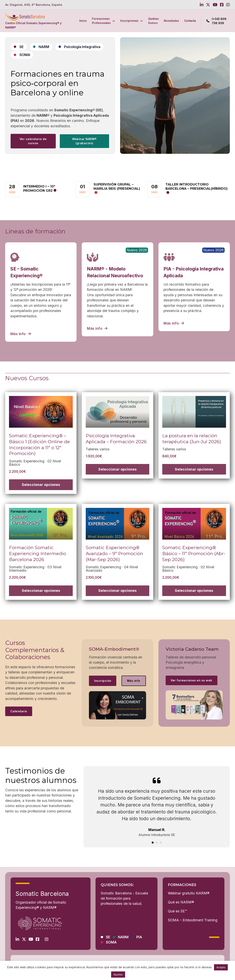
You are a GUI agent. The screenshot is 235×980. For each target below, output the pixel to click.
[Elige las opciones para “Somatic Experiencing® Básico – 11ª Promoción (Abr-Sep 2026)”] (194, 591)
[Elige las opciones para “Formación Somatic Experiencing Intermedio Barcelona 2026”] (41, 591)
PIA (139, 937)
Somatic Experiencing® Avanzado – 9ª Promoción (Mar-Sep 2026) (114, 554)
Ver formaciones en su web (191, 680)
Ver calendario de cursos (33, 141)
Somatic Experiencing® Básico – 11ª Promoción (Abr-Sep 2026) (194, 554)
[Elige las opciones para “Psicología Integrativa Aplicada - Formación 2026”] (117, 469)
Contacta (190, 21)
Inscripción (103, 681)
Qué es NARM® (181, 902)
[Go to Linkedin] (202, 5)
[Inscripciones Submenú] (141, 21)
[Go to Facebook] (222, 5)
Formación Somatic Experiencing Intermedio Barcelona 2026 (38, 554)
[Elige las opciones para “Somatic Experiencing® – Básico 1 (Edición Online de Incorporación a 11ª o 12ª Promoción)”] (41, 485)
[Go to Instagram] (228, 5)
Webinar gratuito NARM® (189, 893)
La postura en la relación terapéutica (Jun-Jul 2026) (192, 439)
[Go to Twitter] (208, 5)
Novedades (171, 21)
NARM (44, 47)
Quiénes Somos (153, 21)
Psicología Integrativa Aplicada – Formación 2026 (116, 439)
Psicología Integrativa (82, 47)
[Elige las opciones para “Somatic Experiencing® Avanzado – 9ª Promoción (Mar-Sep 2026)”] (117, 591)
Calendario (19, 711)
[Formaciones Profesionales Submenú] (114, 21)
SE (22, 47)
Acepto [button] (221, 967)
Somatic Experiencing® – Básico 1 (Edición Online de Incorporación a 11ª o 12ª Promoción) (39, 445)
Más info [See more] (134, 681)
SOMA (25, 55)
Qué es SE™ (177, 911)
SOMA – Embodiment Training (193, 920)
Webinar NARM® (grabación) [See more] (84, 141)
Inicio (83, 21)
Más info (21, 334)
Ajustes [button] (118, 974)
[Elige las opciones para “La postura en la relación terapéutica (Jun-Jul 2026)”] (194, 469)
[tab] (153, 843)
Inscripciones (129, 21)
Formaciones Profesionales (101, 21)
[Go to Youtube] (215, 5)
